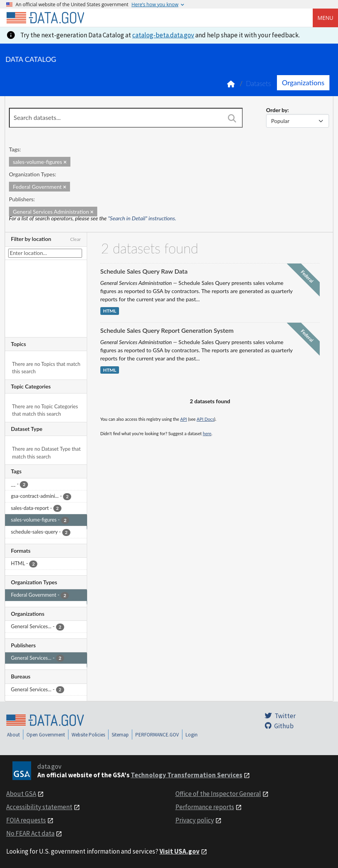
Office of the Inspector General (218, 794)
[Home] (45, 18)
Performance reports (205, 807)
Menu (325, 18)
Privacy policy (195, 820)
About (13, 735)
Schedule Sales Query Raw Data (144, 271)
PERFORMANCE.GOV (157, 735)
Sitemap (120, 735)
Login (192, 735)
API (183, 419)
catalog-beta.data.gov (163, 35)
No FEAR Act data (30, 833)
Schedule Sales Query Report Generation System (167, 330)
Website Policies (88, 735)
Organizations (303, 83)
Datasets (258, 83)
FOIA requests (26, 820)
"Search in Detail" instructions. (142, 218)
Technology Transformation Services (187, 775)
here (207, 433)
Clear (75, 239)
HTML (110, 311)
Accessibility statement (39, 807)
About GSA (21, 794)
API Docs (205, 419)
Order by (277, 110)
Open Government (46, 735)
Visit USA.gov (180, 851)
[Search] (232, 118)
